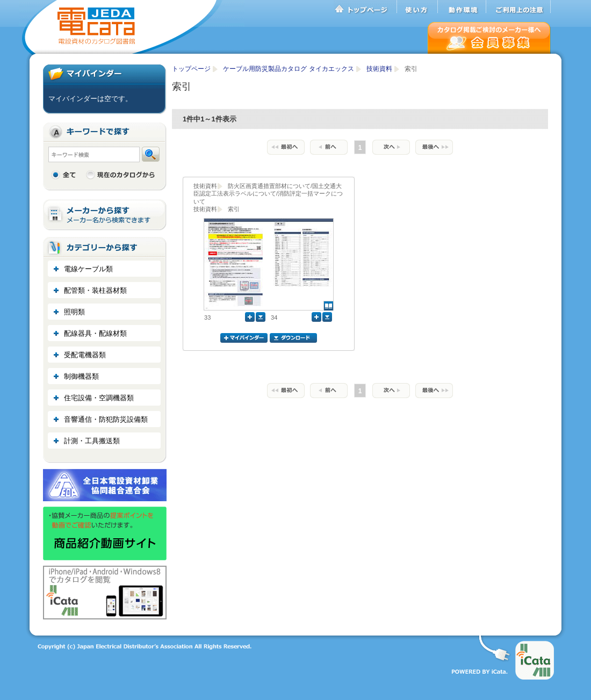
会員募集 (489, 38)
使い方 (417, 7)
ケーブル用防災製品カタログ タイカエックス (289, 69)
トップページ (365, 7)
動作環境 (462, 7)
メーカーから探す (105, 215)
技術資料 (380, 69)
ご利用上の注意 (518, 7)
